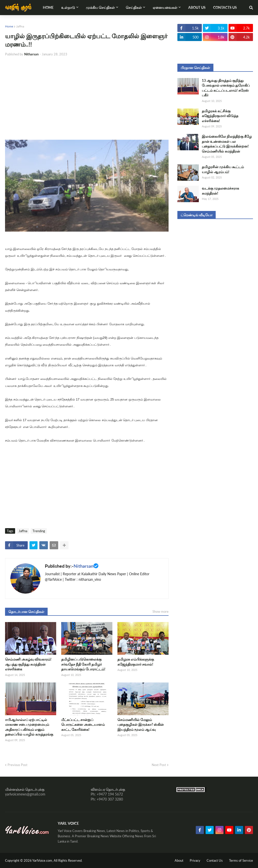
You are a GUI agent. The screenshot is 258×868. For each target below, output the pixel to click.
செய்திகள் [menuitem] (134, 7)
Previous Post (18, 765)
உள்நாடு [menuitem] (68, 7)
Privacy (195, 860)
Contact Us (215, 860)
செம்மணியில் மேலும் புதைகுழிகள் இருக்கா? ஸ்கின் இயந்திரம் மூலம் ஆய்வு (141, 725)
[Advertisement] (87, 98)
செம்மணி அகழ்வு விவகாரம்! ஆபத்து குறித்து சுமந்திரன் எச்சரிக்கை (28, 664)
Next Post (159, 765)
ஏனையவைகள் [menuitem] (165, 7)
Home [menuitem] (48, 7)
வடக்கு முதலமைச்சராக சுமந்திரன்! (220, 191)
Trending (39, 531)
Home (9, 26)
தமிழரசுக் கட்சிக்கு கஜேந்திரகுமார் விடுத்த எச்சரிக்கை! (220, 116)
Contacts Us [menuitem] (225, 7)
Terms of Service (241, 860)
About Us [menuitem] (197, 7)
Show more (160, 611)
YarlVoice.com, (43, 860)
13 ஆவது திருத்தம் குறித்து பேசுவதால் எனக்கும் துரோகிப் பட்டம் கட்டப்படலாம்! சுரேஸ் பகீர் (226, 88)
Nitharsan (84, 566)
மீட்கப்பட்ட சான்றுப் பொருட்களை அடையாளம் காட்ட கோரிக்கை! (83, 725)
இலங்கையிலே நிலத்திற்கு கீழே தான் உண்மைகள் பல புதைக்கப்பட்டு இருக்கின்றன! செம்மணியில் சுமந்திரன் (227, 144)
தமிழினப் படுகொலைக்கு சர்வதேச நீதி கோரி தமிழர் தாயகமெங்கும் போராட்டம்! (83, 664)
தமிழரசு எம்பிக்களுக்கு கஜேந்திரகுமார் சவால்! (136, 662)
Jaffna (20, 26)
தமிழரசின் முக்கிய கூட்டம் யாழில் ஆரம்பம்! (223, 169)
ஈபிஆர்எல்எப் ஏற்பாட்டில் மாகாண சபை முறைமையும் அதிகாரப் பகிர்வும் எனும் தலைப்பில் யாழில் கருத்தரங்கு (29, 727)
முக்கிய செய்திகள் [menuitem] (100, 7)
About (179, 860)
